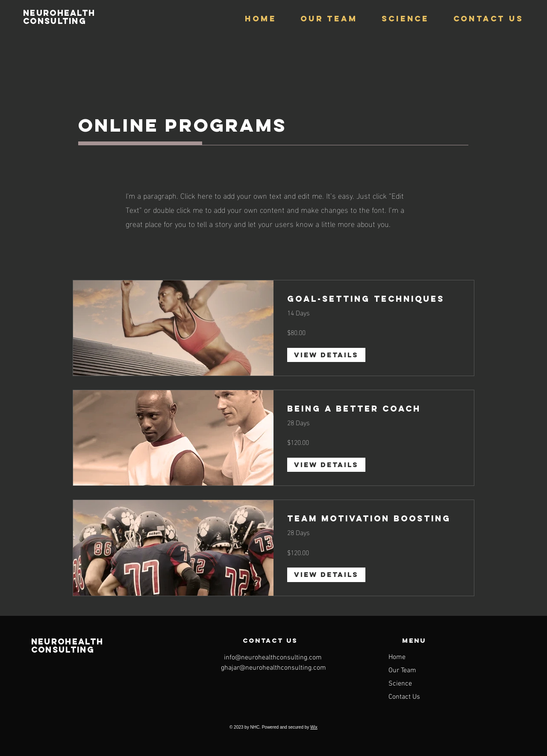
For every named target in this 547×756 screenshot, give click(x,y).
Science (400, 684)
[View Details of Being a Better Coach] (326, 465)
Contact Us (404, 697)
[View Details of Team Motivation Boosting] (326, 575)
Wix (314, 727)
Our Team (402, 671)
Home (397, 657)
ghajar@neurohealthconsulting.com (273, 668)
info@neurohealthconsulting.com (273, 658)
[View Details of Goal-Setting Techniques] (326, 355)
